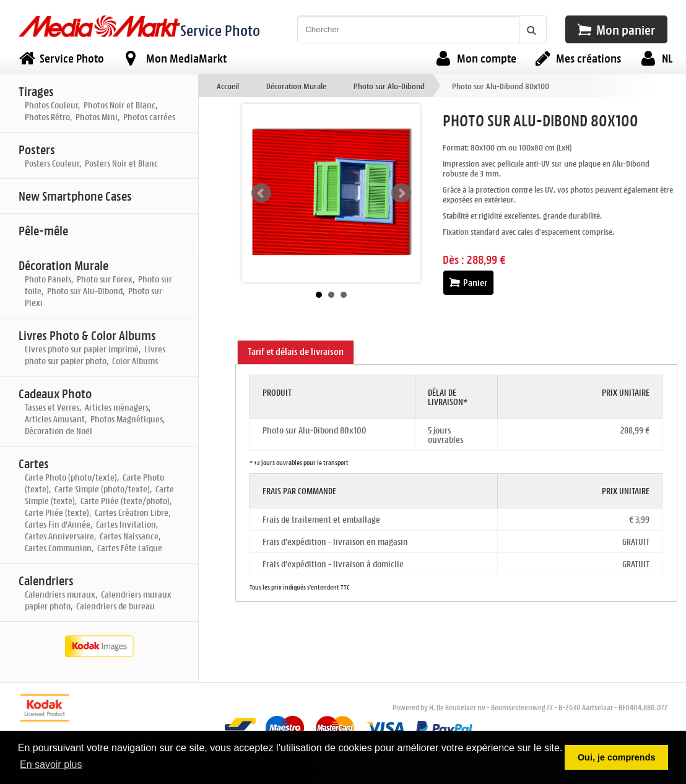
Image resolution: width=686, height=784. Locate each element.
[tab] (296, 352)
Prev (261, 193)
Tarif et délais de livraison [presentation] (296, 351)
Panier (468, 283)
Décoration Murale (296, 86)
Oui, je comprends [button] (617, 757)
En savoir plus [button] (51, 764)
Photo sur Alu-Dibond (389, 86)
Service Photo (220, 30)
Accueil (228, 86)
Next (401, 193)
